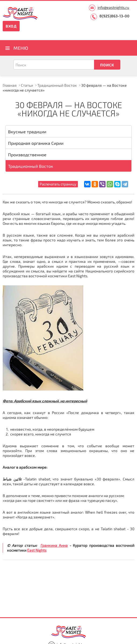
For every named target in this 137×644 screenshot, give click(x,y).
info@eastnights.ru (113, 7)
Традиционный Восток (57, 85)
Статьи (27, 85)
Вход (11, 26)
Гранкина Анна (54, 545)
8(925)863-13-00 (114, 16)
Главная (10, 85)
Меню (21, 48)
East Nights (37, 550)
